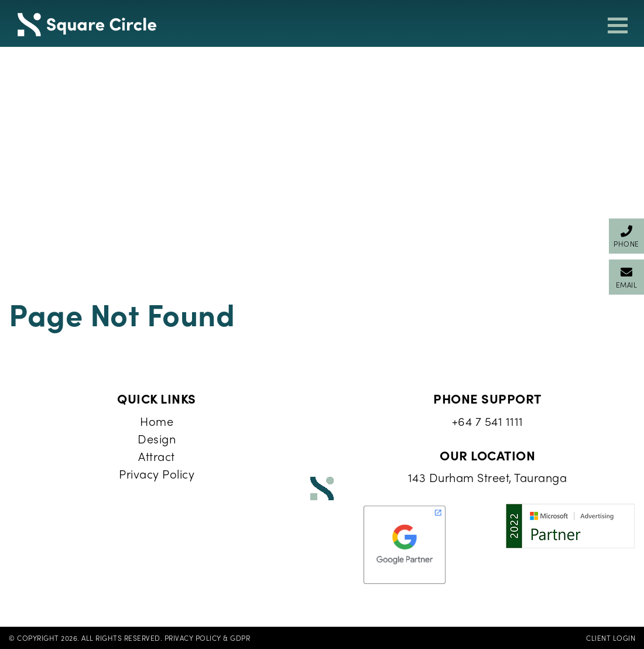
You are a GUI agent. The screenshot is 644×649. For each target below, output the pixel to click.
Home (157, 421)
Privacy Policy (157, 474)
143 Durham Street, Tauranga (488, 477)
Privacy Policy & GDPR (208, 638)
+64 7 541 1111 (488, 421)
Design (157, 438)
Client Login (611, 638)
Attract (157, 456)
